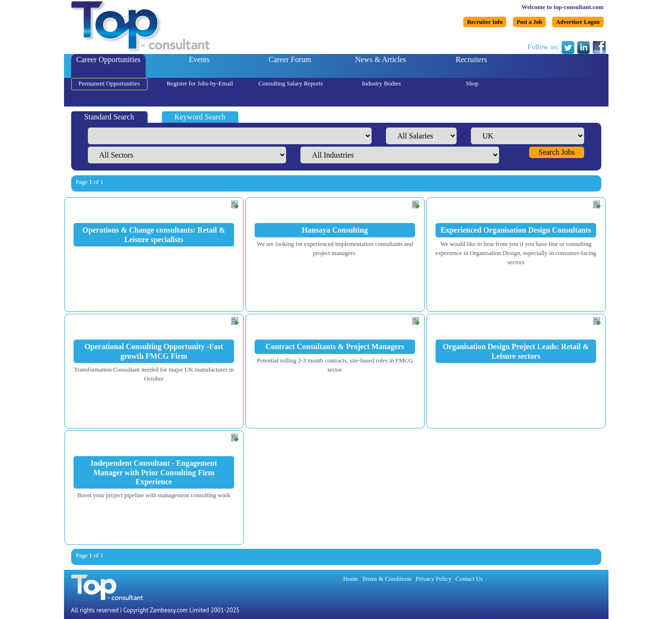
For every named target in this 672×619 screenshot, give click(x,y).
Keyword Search (200, 117)
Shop (472, 84)
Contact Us (469, 579)
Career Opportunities (109, 59)
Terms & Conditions (387, 579)
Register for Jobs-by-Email (200, 84)
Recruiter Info (485, 22)
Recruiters (471, 59)
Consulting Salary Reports (291, 84)
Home (351, 579)
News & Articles (381, 59)
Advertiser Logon (578, 22)
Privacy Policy (433, 579)
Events (199, 59)
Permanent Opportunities (109, 84)
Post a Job (529, 22)
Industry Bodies (381, 84)
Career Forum (290, 59)
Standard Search (109, 117)
